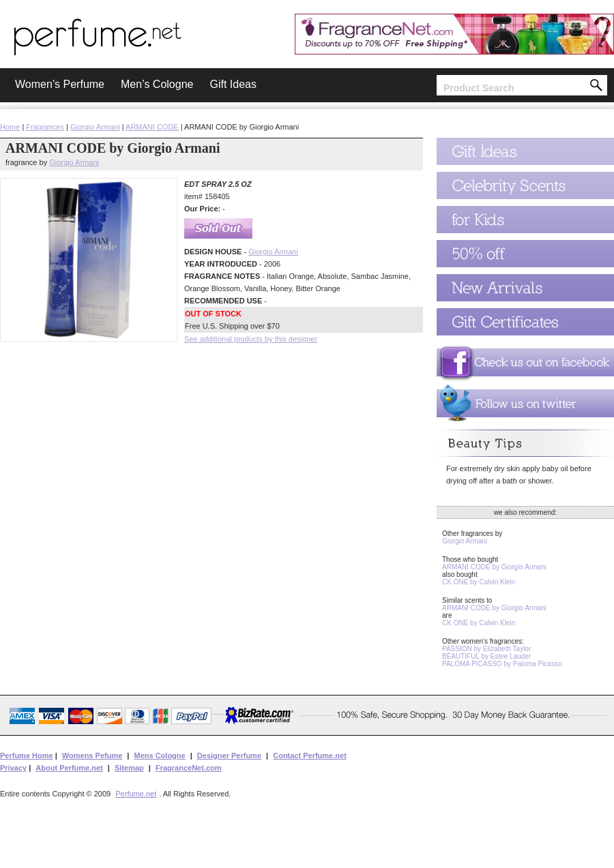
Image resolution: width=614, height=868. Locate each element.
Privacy (13, 768)
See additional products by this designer (251, 339)
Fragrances (45, 127)
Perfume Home (27, 755)
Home (10, 127)
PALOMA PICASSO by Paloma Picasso (502, 664)
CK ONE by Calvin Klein (479, 582)
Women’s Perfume (60, 84)
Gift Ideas (233, 84)
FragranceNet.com (189, 768)
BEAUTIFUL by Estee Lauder (486, 656)
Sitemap (129, 768)
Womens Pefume (92, 755)
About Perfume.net (69, 768)
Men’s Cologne (157, 84)
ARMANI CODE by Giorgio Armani (494, 567)
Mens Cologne (159, 755)
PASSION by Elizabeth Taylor (486, 649)
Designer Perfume (229, 755)
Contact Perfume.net (310, 755)
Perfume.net (136, 794)
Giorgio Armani (95, 127)
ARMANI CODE (152, 127)
